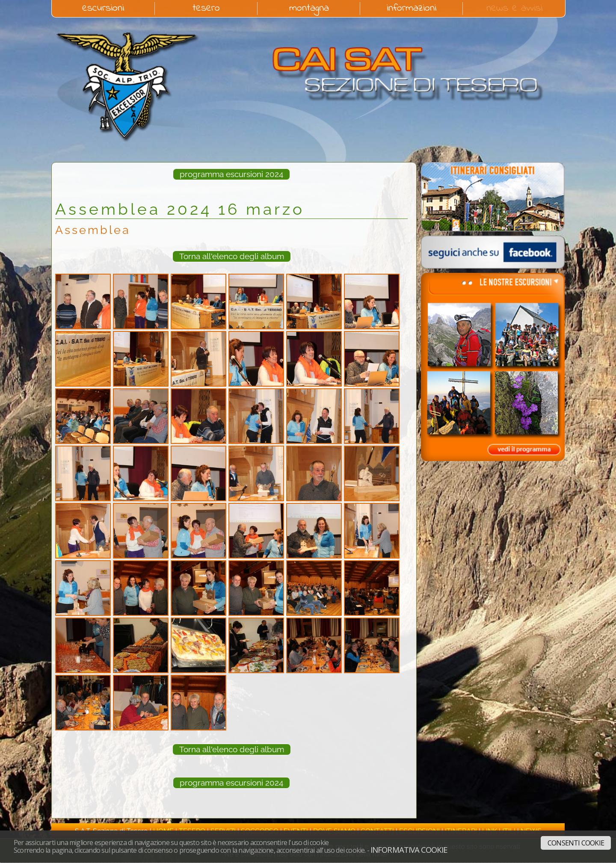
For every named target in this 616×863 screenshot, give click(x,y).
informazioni (412, 9)
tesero (206, 9)
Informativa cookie (409, 850)
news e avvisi (514, 9)
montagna (309, 9)
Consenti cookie (576, 843)
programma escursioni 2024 (231, 174)
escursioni (103, 9)
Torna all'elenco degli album (232, 256)
